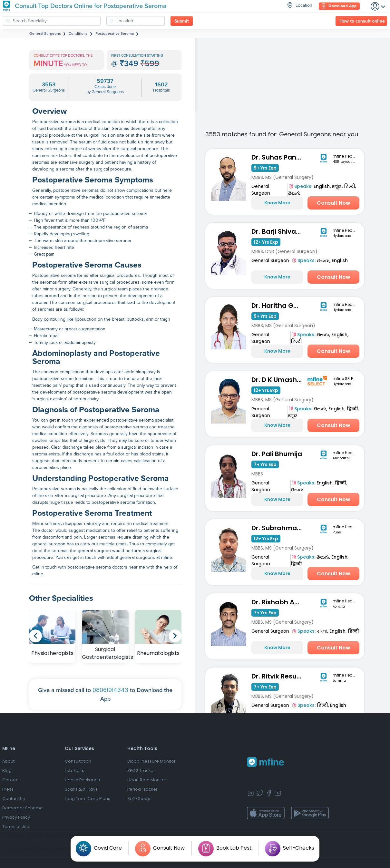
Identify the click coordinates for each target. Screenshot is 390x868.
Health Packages (82, 780)
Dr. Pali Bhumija (277, 454)
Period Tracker (142, 789)
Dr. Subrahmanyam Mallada (278, 528)
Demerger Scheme (23, 808)
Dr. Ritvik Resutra (278, 676)
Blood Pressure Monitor (151, 761)
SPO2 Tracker (141, 770)
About (8, 761)
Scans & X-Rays (81, 789)
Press (8, 789)
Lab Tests (74, 770)
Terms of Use (16, 827)
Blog (7, 770)
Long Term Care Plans (88, 799)
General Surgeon (261, 190)
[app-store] (266, 813)
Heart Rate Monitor (147, 780)
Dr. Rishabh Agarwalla (278, 602)
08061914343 (110, 690)
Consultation (78, 761)
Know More (277, 203)
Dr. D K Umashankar (278, 380)
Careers (11, 780)
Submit (182, 21)
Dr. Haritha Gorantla (278, 306)
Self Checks (139, 799)
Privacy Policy (16, 817)
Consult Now (334, 203)
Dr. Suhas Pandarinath (278, 157)
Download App (339, 6)
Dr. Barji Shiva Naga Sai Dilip (278, 231)
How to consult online (362, 21)
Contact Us (14, 799)
